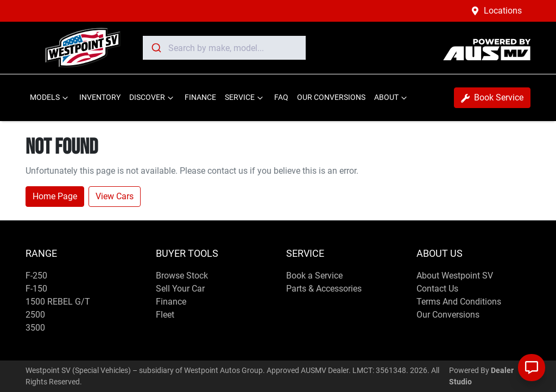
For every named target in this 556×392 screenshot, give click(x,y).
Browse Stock (182, 276)
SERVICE (245, 98)
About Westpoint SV (455, 276)
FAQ (281, 97)
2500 (35, 315)
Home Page (55, 196)
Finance (171, 302)
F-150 (36, 289)
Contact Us (437, 289)
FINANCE (200, 97)
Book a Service (314, 276)
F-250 (36, 276)
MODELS (50, 98)
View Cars (115, 196)
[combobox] (224, 48)
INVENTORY (100, 97)
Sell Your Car (180, 289)
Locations (503, 11)
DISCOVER (153, 98)
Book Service (492, 97)
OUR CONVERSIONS (331, 97)
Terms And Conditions (459, 302)
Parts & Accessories (324, 289)
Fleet (165, 315)
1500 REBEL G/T (58, 302)
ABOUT (392, 98)
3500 (35, 328)
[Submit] (156, 48)
